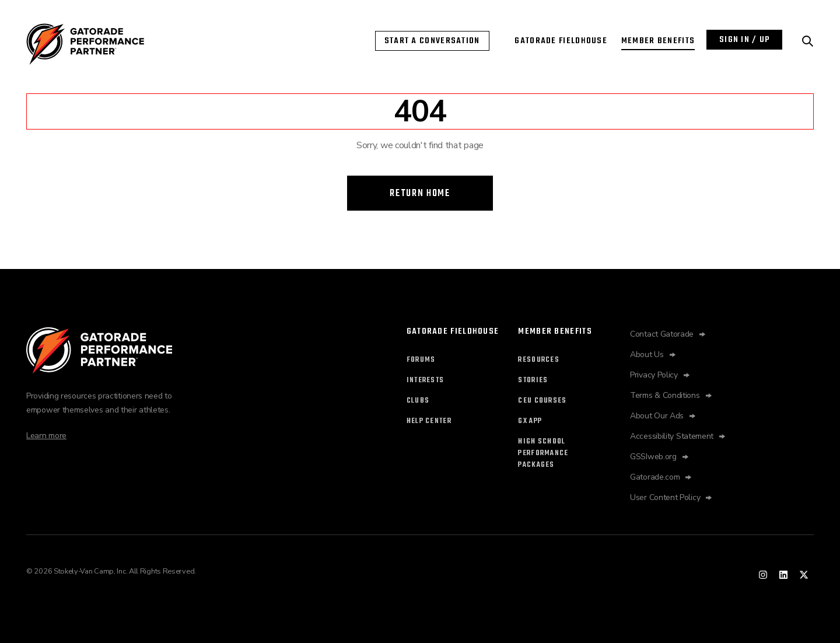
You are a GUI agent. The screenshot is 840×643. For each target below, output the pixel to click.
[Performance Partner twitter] (804, 574)
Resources (539, 360)
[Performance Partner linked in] (783, 574)
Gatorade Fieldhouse (561, 41)
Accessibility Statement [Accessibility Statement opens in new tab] (672, 436)
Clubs (418, 401)
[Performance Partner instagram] (763, 574)
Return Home (420, 193)
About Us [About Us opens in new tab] (647, 354)
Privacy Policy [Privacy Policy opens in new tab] (654, 375)
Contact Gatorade (662, 334)
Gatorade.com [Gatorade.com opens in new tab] (655, 477)
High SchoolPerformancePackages (543, 453)
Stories (533, 380)
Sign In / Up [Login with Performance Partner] (745, 40)
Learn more (46, 436)
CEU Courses (542, 401)
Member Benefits (658, 41)
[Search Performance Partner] (808, 41)
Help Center (429, 421)
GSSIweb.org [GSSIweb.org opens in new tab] (653, 457)
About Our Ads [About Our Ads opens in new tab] (657, 416)
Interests (426, 380)
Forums (421, 360)
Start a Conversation (432, 41)
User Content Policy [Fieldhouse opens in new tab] (665, 497)
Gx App (530, 421)
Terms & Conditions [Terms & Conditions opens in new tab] (665, 395)
